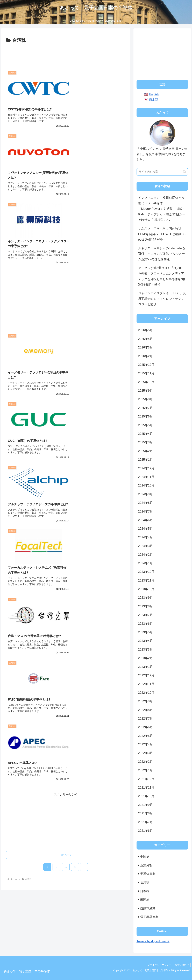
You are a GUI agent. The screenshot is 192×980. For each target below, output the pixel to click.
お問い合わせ (182, 965)
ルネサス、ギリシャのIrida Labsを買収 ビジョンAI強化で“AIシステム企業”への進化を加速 (162, 254)
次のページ (66, 519)
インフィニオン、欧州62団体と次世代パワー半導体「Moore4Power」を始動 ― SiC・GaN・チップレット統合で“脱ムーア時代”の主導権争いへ (162, 209)
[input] (162, 172)
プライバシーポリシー (159, 965)
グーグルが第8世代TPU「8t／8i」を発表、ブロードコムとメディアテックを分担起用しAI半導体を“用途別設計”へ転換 (162, 276)
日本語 (154, 100)
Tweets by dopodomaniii (153, 941)
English (154, 94)
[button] (185, 172)
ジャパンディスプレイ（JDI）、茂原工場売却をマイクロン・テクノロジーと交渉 (162, 299)
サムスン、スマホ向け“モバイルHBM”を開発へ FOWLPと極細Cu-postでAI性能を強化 (162, 234)
